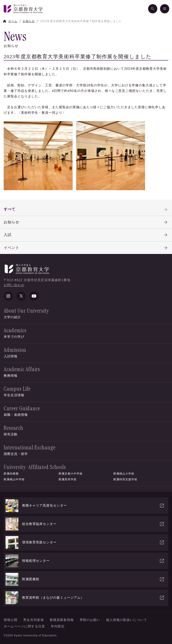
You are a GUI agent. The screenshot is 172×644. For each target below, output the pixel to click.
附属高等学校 (68, 479)
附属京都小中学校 (71, 474)
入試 (86, 235)
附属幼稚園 (11, 474)
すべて (86, 210)
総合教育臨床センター (85, 524)
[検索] (153, 9)
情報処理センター (85, 561)
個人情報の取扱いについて (127, 620)
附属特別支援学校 (125, 479)
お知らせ (86, 222)
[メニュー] (165, 9)
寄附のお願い (90, 620)
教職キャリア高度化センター (85, 506)
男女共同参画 (34, 620)
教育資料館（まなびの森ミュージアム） (85, 598)
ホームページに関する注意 (24, 626)
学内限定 (58, 626)
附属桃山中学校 (14, 479)
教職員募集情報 (62, 620)
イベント (86, 248)
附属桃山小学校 (124, 474)
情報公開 (11, 620)
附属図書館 (85, 579)
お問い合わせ (14, 285)
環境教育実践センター (85, 542)
